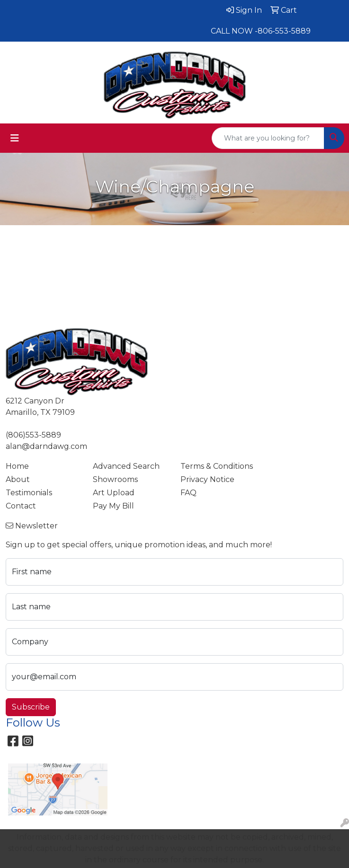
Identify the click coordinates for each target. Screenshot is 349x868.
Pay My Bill (113, 506)
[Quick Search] (268, 138)
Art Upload (114, 493)
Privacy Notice (207, 479)
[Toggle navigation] (15, 138)
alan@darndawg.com (46, 446)
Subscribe (31, 707)
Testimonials (29, 493)
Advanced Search (126, 466)
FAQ (188, 493)
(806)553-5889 (33, 435)
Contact (21, 506)
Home (17, 466)
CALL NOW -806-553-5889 (261, 31)
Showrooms (115, 479)
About (18, 479)
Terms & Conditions (217, 466)
